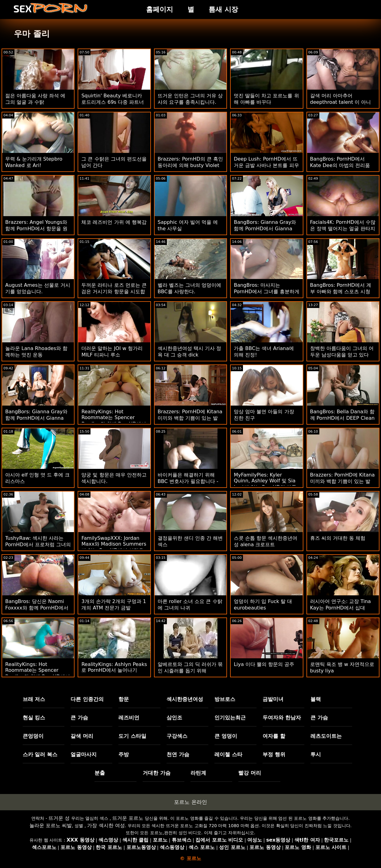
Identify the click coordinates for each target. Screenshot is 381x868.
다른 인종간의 (87, 699)
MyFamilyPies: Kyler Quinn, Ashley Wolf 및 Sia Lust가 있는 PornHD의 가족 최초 (265, 484)
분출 (100, 773)
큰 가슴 (79, 718)
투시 (316, 754)
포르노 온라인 (190, 802)
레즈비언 (129, 718)
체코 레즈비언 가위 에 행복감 (114, 222)
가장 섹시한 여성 (106, 825)
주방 (124, 754)
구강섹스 (177, 736)
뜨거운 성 (59, 818)
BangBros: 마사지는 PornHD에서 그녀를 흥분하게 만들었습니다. (267, 292)
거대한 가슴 (157, 773)
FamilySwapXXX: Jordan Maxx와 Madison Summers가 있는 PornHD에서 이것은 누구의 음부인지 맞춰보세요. (114, 547)
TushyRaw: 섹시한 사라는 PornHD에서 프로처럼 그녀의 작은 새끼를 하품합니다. (38, 545)
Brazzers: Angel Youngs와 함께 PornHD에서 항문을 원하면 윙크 (36, 229)
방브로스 (225, 699)
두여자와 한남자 (282, 718)
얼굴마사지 (84, 754)
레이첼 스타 (228, 754)
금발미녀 (273, 699)
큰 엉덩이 (226, 736)
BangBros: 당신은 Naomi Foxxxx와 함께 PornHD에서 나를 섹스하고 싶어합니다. (37, 608)
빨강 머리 (250, 773)
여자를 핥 (274, 736)
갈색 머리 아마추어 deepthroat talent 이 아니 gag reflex (341, 102)
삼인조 (174, 718)
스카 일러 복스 (40, 754)
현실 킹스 (34, 718)
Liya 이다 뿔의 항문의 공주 (264, 664)
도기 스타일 (132, 736)
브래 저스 (34, 699)
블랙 (316, 699)
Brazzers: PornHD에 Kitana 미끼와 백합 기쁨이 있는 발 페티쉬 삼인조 (190, 418)
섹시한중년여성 (185, 699)
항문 (124, 699)
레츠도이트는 (326, 736)
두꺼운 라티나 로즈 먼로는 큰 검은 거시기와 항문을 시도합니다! (114, 292)
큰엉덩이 (33, 736)
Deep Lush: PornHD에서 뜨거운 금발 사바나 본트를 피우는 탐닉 (266, 165)
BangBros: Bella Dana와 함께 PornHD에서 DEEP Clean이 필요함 (343, 418)
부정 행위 (274, 754)
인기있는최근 (230, 718)
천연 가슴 (178, 754)
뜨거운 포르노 (128, 818)
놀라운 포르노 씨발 (51, 825)
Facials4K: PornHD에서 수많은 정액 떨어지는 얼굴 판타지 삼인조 (343, 229)
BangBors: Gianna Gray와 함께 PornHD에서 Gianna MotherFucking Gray (265, 229)
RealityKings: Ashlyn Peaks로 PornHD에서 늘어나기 (114, 667)
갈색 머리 (82, 736)
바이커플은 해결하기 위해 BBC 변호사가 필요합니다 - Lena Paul (188, 481)
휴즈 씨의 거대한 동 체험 (338, 538)
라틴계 (198, 773)
